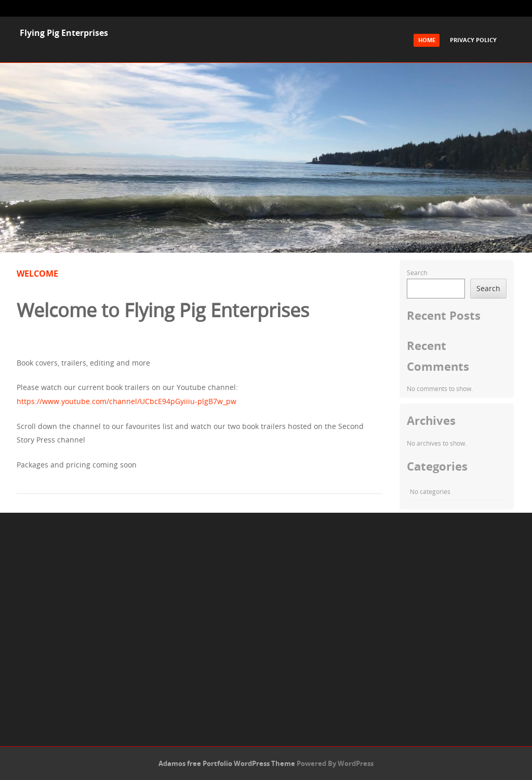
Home (427, 40)
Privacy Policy (473, 40)
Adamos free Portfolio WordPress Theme (227, 763)
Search (417, 272)
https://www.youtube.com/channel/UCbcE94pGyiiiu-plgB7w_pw (127, 401)
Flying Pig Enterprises (64, 33)
